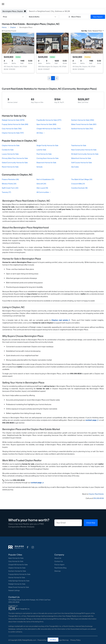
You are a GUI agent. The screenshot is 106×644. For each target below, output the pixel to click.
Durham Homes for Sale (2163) (83, 120)
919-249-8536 (98, 498)
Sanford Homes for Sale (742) (82, 129)
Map (53, 640)
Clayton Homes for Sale (11, 145)
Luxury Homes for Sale (10, 154)
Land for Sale (41, 150)
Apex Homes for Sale (16, 558)
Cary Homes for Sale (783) (12, 129)
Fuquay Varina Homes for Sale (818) (15, 124)
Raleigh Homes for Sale (17, 584)
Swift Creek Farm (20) (10, 188)
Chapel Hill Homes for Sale (18, 565)
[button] (3, 4)
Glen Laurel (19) (42, 188)
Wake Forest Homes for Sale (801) (84, 124)
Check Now (91, 523)
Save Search (98, 17)
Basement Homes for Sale (46, 163)
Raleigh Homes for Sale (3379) (13, 120)
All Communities (44, 192)
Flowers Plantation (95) (10, 179)
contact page (92, 420)
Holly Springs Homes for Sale (19, 581)
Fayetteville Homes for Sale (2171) (49, 120)
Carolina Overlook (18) (79, 188)
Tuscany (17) (6, 192)
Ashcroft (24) (41, 184)
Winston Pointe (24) (9, 184)
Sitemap (57, 571)
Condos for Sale (8, 150)
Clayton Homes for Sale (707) (13, 133)
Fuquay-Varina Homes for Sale (19, 574)
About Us (58, 558)
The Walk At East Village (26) (82, 179)
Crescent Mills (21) (78, 184)
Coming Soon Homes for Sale (48, 158)
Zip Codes (75, 167)
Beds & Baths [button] (43, 17)
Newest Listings (14, 590)
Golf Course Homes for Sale (82, 163)
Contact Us (59, 561)
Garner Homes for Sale (17, 577)
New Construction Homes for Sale (84, 150)
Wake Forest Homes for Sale (19, 587)
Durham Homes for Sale (17, 571)
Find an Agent (59, 565)
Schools (39, 167)
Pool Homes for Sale (44, 154)
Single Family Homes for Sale (47, 145)
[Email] (68, 523)
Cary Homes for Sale (16, 561)
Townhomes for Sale (79, 145)
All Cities (41, 133)
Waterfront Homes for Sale (81, 158)
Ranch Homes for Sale (10, 167)
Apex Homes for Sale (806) (46, 124)
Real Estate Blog (60, 568)
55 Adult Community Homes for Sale (85, 154)
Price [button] (13, 17)
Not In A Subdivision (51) (45, 179)
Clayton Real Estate (96, 494)
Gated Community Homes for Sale (15, 163)
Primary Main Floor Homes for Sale (15, 158)
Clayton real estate (61, 320)
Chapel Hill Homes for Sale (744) (49, 129)
